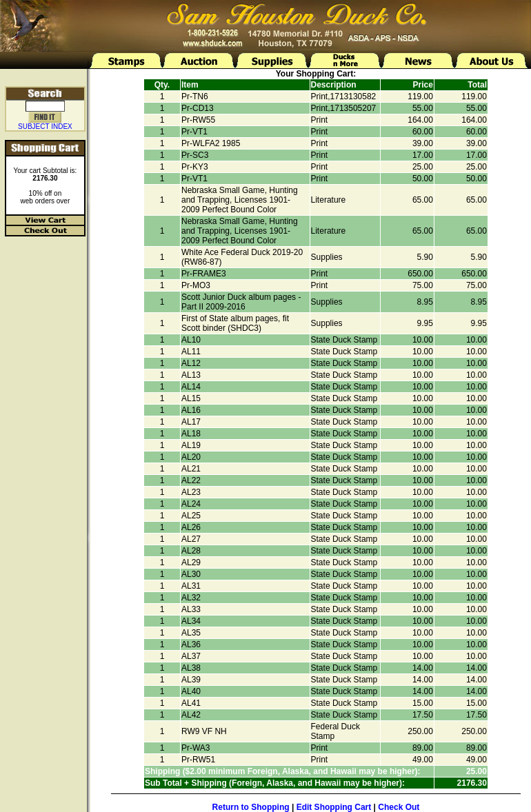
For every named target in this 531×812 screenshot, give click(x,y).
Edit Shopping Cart (334, 807)
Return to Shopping (251, 807)
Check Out (399, 807)
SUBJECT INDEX (45, 126)
